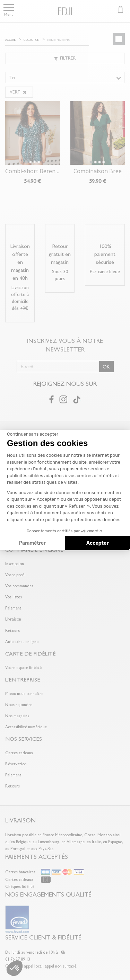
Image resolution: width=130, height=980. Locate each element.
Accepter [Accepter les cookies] (98, 543)
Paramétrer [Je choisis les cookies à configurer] (32, 543)
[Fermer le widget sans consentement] (33, 434)
